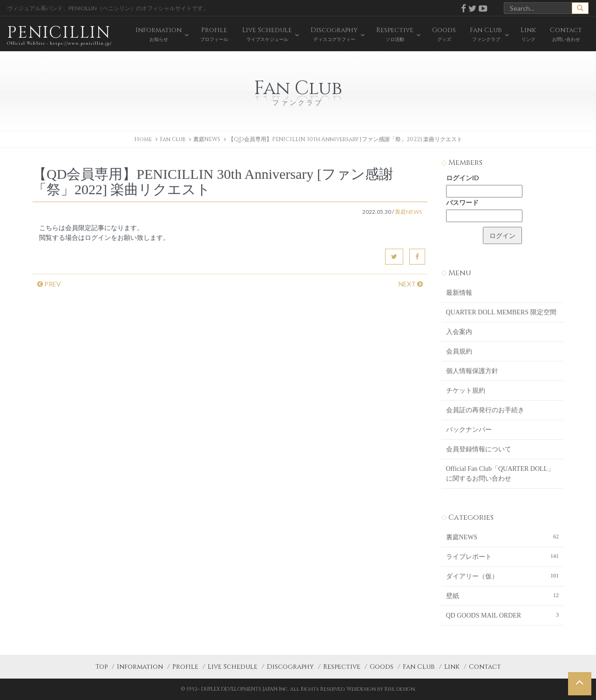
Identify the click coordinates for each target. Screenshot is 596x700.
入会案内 (459, 332)
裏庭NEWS (207, 139)
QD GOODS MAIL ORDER (503, 615)
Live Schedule (233, 667)
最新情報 (459, 293)
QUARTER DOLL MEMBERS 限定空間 (501, 312)
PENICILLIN (59, 35)
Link (452, 667)
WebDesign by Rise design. (381, 689)
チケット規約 (466, 391)
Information (140, 667)
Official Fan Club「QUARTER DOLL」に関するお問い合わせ (500, 474)
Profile (185, 667)
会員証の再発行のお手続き (485, 410)
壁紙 (503, 595)
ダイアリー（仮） (503, 576)
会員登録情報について (479, 449)
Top (102, 667)
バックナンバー (469, 430)
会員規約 (459, 351)
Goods (382, 667)
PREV (49, 284)
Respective (342, 667)
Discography (290, 667)
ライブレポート (503, 556)
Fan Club (419, 667)
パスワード (462, 202)
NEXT (411, 284)
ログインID (463, 178)
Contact (485, 667)
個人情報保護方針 (472, 371)
